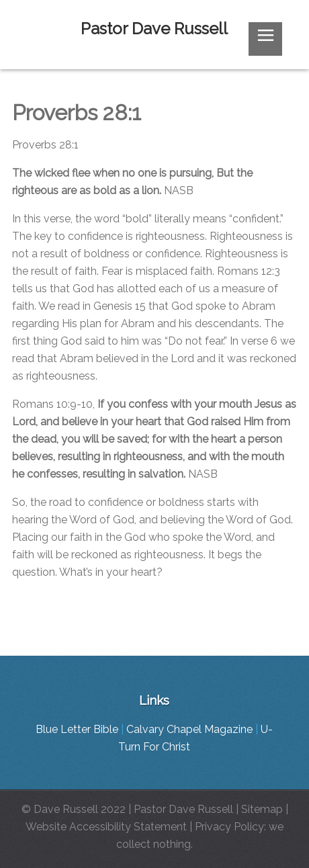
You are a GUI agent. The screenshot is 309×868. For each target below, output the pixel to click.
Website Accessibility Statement (106, 827)
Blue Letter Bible (77, 729)
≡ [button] (265, 38)
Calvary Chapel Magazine (189, 729)
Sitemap (262, 809)
